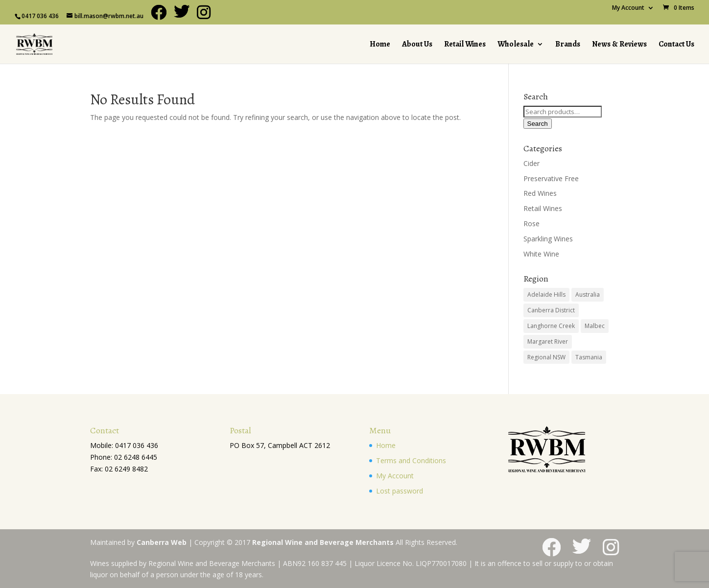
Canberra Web (162, 542)
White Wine (541, 254)
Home (380, 45)
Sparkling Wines (548, 239)
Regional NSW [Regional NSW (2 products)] (546, 357)
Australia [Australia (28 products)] (588, 294)
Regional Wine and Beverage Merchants (323, 542)
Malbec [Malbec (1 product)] (595, 326)
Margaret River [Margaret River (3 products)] (548, 341)
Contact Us (676, 45)
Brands (568, 45)
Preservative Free (551, 178)
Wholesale (516, 45)
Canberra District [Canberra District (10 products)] (551, 310)
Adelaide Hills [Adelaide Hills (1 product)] (546, 294)
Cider (532, 163)
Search (538, 124)
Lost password (400, 491)
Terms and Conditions (411, 460)
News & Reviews (619, 45)
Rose (532, 223)
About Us (417, 45)
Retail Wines (465, 45)
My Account (628, 8)
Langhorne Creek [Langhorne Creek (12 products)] (551, 326)
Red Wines (540, 193)
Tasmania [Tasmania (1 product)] (589, 357)
